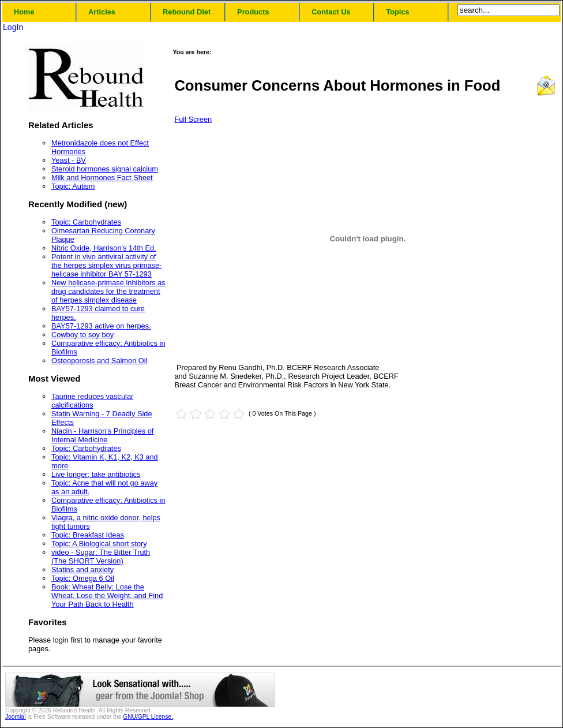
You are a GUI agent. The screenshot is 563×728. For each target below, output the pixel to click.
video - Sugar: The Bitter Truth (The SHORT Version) (101, 557)
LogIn (13, 27)
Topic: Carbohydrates (86, 222)
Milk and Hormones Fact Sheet (102, 178)
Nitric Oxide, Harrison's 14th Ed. (104, 248)
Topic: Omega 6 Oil (83, 578)
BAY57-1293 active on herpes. (101, 326)
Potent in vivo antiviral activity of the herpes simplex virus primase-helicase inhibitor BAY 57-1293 (106, 265)
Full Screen (193, 119)
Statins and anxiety (82, 570)
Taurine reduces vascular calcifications (92, 401)
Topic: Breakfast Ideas (88, 535)
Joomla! (16, 717)
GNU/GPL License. (148, 717)
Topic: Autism (73, 186)
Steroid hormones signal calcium (105, 169)
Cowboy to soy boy (82, 335)
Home (24, 12)
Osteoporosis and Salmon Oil (99, 361)
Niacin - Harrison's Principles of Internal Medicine (102, 435)
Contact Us (331, 12)
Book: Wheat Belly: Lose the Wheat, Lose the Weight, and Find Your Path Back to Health (107, 596)
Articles (102, 12)
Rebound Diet (187, 12)
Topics (397, 12)
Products (253, 12)
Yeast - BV (69, 160)
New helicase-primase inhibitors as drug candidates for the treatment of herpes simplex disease (108, 291)
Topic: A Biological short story (99, 544)
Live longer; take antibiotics (96, 474)
